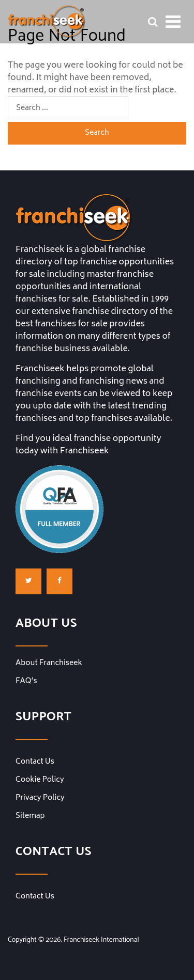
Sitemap (30, 816)
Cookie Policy (40, 780)
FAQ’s (26, 682)
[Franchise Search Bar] (153, 22)
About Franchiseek (49, 663)
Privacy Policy (40, 798)
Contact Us (35, 762)
